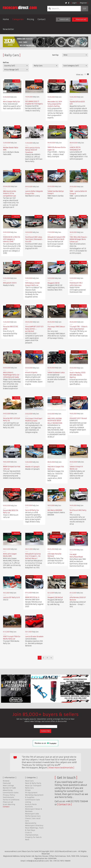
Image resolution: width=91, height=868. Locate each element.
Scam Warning (9, 804)
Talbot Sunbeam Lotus (56, 373)
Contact (42, 19)
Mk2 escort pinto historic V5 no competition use (10, 194)
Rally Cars (29, 788)
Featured (7, 783)
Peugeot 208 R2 (53, 283)
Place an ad (80, 19)
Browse (6, 781)
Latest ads (63, 19)
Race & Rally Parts (33, 783)
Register (83, 3)
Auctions (29, 807)
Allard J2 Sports (31, 373)
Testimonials (8, 797)
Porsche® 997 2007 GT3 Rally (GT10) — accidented (34, 329)
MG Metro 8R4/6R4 (55, 510)
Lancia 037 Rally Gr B (11, 597)
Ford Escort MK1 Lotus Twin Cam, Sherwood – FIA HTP (34, 239)
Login (74, 3)
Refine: (6, 63)
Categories (18, 19)
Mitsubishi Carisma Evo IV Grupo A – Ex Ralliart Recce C (33, 556)
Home (6, 19)
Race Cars (29, 781)
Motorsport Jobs (32, 814)
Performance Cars (33, 816)
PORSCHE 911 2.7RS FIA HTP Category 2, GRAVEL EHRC (12, 239)
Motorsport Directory (34, 825)
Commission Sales (11, 793)
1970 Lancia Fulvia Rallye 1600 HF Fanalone (32, 150)
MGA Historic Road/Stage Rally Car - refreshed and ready (12, 375)
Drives (28, 790)
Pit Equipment (31, 793)
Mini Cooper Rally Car (11, 102)
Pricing (31, 19)
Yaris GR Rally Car (32, 510)
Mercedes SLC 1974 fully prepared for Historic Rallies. (55, 104)
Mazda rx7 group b (32, 467)
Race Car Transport (33, 786)
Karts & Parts (31, 804)
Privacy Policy (9, 795)
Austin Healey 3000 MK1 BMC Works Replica (78, 375)
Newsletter (8, 29)
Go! (84, 9)
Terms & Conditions (11, 800)
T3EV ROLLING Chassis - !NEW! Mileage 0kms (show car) (79, 239)
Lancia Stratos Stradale (34, 637)
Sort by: (55, 55)
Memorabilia (31, 823)
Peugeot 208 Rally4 (55, 597)
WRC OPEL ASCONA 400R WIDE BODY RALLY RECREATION (55, 421)
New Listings (8, 786)
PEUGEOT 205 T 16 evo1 (78, 418)
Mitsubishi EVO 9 (10, 283)
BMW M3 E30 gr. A (32, 597)
